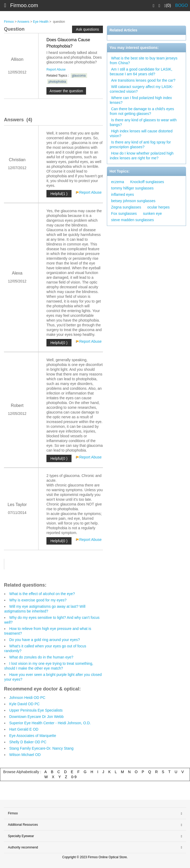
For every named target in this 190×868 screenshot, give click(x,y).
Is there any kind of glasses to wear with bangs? (143, 122)
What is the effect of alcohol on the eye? (42, 594)
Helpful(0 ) (59, 343)
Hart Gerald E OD (24, 729)
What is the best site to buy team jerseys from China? (144, 61)
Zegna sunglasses (126, 207)
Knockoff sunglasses (147, 182)
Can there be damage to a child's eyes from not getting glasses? (142, 111)
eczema (118, 182)
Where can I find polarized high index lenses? (141, 100)
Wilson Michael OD (25, 755)
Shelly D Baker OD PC (28, 742)
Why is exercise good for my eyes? (38, 600)
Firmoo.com (24, 5)
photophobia (57, 82)
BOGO (182, 5)
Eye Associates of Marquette (33, 736)
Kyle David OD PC (24, 704)
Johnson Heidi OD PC (27, 698)
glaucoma (79, 76)
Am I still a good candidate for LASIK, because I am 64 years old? (141, 72)
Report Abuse (56, 69)
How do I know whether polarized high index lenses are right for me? (142, 156)
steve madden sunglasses (132, 220)
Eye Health (41, 22)
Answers (23, 22)
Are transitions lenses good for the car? (143, 80)
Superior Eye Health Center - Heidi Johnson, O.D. (50, 723)
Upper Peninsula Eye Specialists (36, 710)
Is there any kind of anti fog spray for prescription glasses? (140, 145)
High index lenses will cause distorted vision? (141, 133)
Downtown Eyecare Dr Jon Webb (36, 717)
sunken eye (153, 213)
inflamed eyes (122, 194)
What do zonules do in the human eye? (41, 657)
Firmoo (9, 22)
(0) (168, 6)
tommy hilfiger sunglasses (132, 188)
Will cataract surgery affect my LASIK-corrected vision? (141, 89)
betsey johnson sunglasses (133, 201)
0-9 (74, 777)
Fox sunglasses (124, 213)
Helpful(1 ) (59, 194)
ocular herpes (158, 207)
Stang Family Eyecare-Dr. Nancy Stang (41, 748)
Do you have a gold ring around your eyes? (45, 640)
